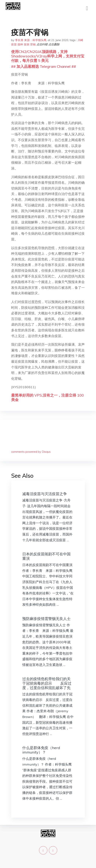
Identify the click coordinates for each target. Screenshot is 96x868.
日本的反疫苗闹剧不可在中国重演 (46, 556)
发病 (27, 44)
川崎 (80, 40)
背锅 (33, 44)
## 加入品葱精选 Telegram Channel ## (44, 66)
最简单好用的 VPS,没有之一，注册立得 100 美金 (47, 397)
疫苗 (14, 44)
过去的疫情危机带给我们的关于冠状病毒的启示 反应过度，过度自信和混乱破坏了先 (47, 683)
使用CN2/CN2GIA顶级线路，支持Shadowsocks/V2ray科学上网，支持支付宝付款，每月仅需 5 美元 (48, 56)
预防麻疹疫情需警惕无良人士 (46, 619)
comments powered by (31, 452)
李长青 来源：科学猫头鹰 (31, 40)
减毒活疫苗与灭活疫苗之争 (45, 494)
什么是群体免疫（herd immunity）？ (41, 750)
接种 (20, 44)
